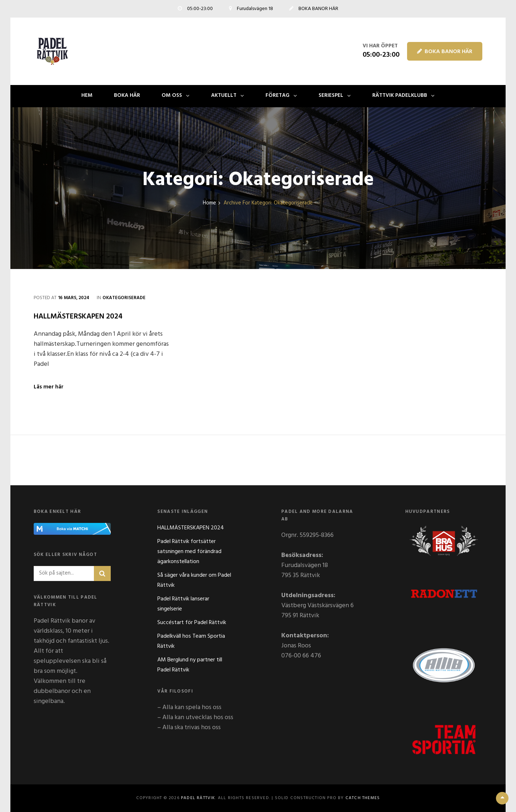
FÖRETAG (278, 95)
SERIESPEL (331, 95)
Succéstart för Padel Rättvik (192, 623)
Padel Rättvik (198, 798)
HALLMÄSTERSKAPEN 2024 (78, 317)
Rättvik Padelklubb (400, 95)
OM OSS (172, 95)
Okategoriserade (124, 298)
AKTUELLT (224, 95)
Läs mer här (49, 387)
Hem (87, 95)
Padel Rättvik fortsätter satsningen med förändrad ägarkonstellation (189, 552)
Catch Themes (363, 798)
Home (209, 203)
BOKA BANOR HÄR (445, 52)
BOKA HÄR (127, 95)
